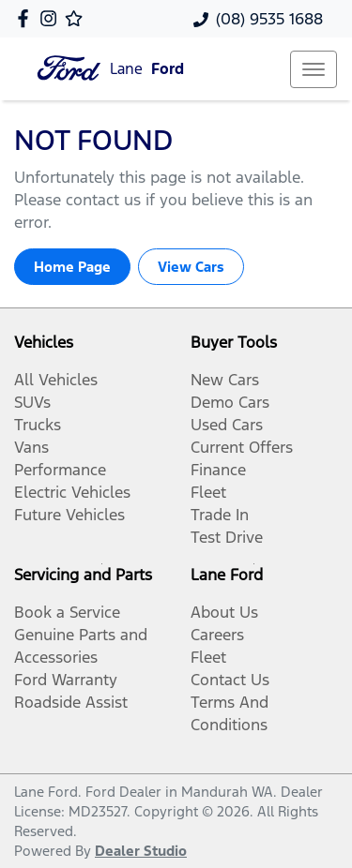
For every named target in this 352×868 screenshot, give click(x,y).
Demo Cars (230, 402)
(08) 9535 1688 (269, 19)
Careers (217, 635)
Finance (218, 470)
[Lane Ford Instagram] (52, 18)
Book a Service (67, 612)
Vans (31, 447)
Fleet (208, 492)
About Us (224, 612)
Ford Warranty (66, 680)
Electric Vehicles (72, 492)
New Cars (225, 380)
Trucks (38, 425)
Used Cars (227, 425)
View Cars (191, 267)
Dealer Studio (141, 851)
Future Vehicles (69, 515)
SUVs (32, 402)
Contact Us (230, 680)
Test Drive (227, 537)
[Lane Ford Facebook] (27, 18)
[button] (314, 69)
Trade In (220, 515)
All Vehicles (56, 380)
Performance (60, 470)
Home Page (72, 267)
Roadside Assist (71, 702)
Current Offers (242, 447)
